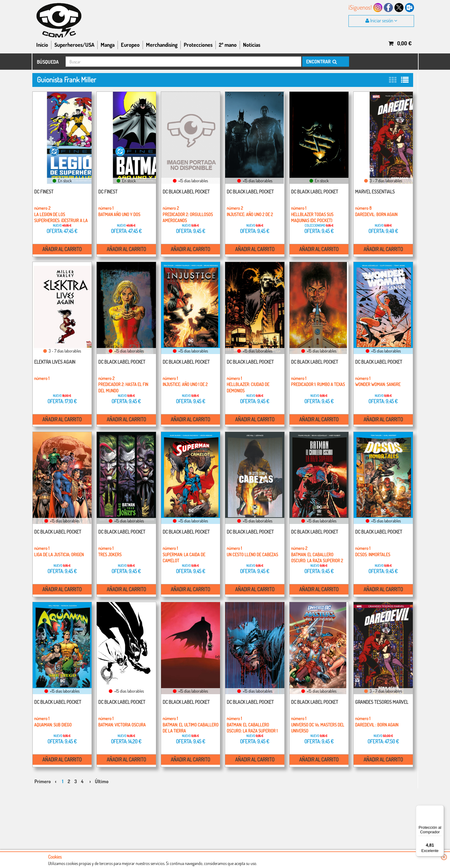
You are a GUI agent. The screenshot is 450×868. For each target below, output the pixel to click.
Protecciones (198, 45)
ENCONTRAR (321, 62)
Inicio (42, 45)
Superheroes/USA (74, 45)
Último (102, 773)
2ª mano (228, 45)
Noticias (252, 45)
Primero (43, 773)
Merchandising (162, 45)
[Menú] (440, 809)
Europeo (130, 45)
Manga (108, 45)
